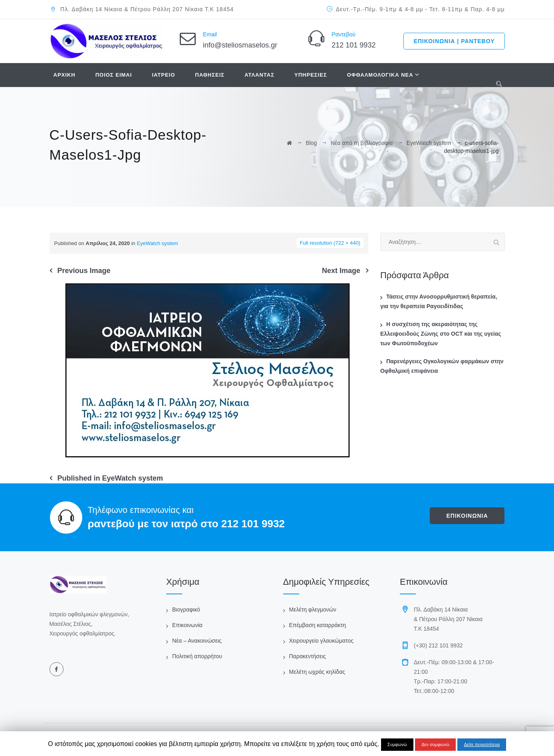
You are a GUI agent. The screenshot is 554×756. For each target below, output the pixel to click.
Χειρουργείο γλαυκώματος (321, 641)
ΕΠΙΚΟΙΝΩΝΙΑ (467, 516)
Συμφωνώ (397, 744)
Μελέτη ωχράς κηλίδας (317, 672)
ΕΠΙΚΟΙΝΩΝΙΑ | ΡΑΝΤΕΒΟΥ (454, 41)
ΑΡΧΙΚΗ (65, 75)
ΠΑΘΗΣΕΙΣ (210, 75)
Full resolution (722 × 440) (330, 243)
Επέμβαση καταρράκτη (318, 625)
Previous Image (84, 271)
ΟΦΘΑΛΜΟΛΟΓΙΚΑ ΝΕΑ (380, 75)
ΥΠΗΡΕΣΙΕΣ (311, 75)
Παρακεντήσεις (308, 656)
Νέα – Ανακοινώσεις (197, 641)
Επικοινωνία (187, 625)
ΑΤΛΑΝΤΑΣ (259, 75)
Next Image (341, 271)
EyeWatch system (157, 243)
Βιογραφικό (186, 610)
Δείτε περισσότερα (482, 744)
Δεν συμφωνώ (435, 744)
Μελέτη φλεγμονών (313, 610)
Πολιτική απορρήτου (197, 656)
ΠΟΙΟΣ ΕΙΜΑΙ (114, 75)
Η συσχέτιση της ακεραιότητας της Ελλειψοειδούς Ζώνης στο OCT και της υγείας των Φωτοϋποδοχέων (441, 334)
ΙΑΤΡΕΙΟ (163, 75)
